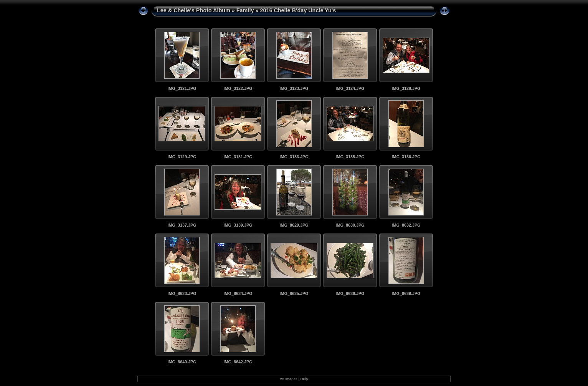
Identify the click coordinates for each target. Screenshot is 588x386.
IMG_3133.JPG (294, 157)
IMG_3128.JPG (406, 88)
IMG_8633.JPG (182, 293)
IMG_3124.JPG (350, 88)
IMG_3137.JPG (182, 225)
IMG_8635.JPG (294, 293)
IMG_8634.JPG (238, 293)
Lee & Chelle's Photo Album (194, 10)
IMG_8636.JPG (350, 293)
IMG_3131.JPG (238, 157)
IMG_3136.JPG (406, 157)
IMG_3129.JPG (182, 157)
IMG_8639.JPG (406, 293)
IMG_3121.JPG (182, 88)
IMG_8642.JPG (238, 362)
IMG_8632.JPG (406, 225)
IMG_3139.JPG (238, 225)
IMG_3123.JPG (294, 88)
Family (245, 10)
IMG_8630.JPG (350, 225)
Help (304, 379)
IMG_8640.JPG (182, 362)
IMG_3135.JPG (350, 157)
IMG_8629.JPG (294, 225)
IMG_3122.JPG (238, 88)
